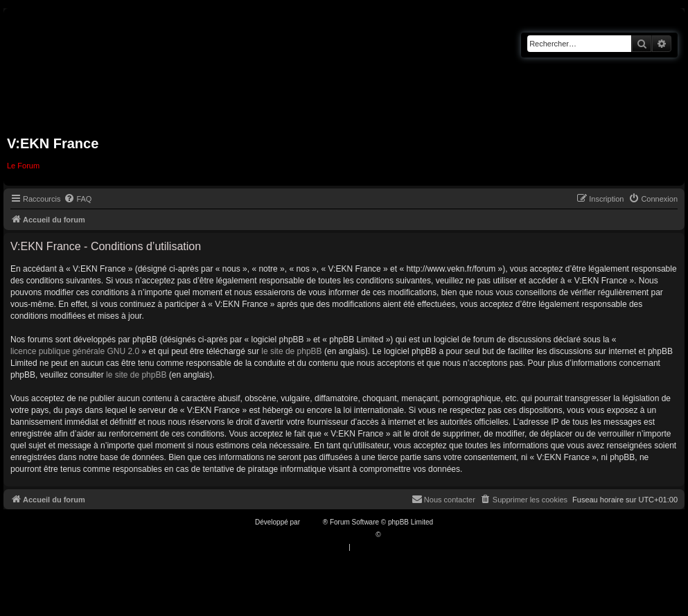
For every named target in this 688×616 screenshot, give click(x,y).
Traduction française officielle (329, 535)
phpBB (312, 522)
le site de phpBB (291, 351)
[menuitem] (78, 199)
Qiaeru (393, 535)
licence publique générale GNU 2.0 (75, 351)
